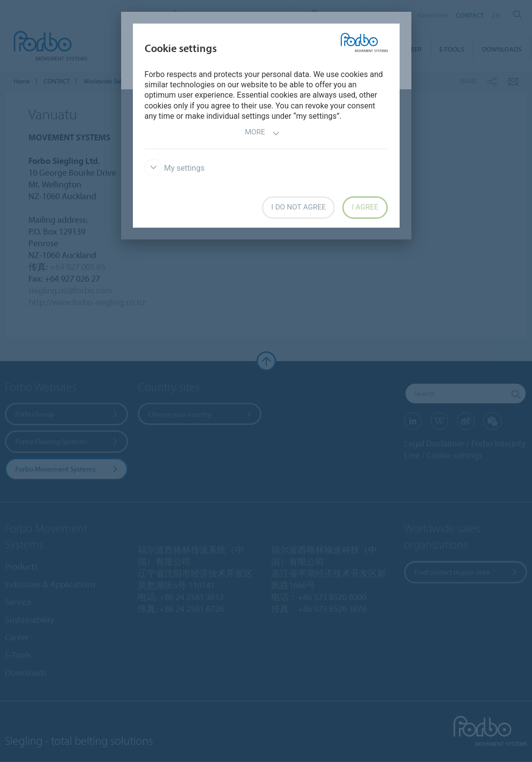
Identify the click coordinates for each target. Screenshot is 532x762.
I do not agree (298, 207)
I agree (365, 207)
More (262, 133)
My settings (175, 168)
